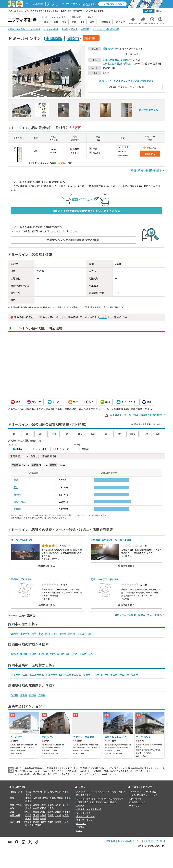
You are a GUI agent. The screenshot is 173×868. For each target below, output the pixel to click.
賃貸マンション (89, 792)
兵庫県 (36, 812)
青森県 (36, 792)
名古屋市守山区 (19, 675)
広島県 (28, 815)
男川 (16, 487)
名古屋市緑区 (37, 675)
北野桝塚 (25, 634)
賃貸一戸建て (118, 792)
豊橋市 (86, 675)
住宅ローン (81, 823)
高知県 (43, 818)
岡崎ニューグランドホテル (105, 579)
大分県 (58, 822)
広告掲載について (137, 802)
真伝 (68, 654)
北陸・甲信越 (16, 805)
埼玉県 (45, 798)
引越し (79, 830)
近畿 (12, 812)
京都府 (43, 812)
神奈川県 (37, 798)
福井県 (66, 805)
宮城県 (51, 792)
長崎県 (43, 822)
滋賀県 (51, 812)
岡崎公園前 (19, 502)
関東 (12, 798)
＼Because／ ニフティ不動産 (143, 792)
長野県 (43, 805)
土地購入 (80, 806)
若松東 (24, 654)
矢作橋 (17, 509)
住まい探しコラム (84, 820)
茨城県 (60, 798)
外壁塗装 (80, 827)
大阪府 (28, 812)
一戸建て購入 (82, 802)
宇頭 (41, 634)
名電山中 (82, 634)
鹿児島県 (29, 825)
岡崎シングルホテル (22, 579)
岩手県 (43, 792)
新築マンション (99, 799)
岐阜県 (24, 695)
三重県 (42, 695)
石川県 (58, 805)
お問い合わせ (135, 799)
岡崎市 (73, 38)
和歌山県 (67, 812)
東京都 (28, 798)
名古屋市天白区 (73, 675)
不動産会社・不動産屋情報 (89, 809)
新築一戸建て (96, 802)
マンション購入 (83, 799)
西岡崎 (15, 634)
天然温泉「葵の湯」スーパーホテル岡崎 (111, 540)
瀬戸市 (105, 675)
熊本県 (51, 822)
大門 (54, 634)
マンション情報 (83, 813)
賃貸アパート (104, 792)
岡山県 (36, 815)
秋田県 (58, 792)
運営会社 (110, 841)
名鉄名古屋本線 (111, 60)
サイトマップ (135, 806)
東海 (12, 808)
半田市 (114, 675)
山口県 (58, 815)
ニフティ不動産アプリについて (143, 795)
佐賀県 (36, 822)
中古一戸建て (110, 802)
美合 (16, 480)
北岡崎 (71, 634)
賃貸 (78, 792)
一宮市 (96, 675)
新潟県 (28, 805)
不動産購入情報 (83, 795)
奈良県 (58, 812)
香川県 (28, 818)
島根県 (51, 815)
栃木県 (68, 798)
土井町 (83, 654)
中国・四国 (15, 815)
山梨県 (36, 805)
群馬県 (28, 801)
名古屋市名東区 (54, 675)
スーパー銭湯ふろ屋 (22, 540)
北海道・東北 (16, 792)
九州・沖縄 (15, 822)
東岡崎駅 (54, 38)
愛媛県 (36, 818)
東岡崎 (17, 495)
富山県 (51, 805)
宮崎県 (66, 822)
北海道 (28, 792)
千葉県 (53, 798)
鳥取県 (43, 815)
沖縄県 (38, 825)
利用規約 (148, 841)
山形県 (66, 792)
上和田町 (43, 654)
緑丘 (91, 654)
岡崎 (34, 634)
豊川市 (134, 675)
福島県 (28, 795)
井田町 (60, 654)
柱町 (75, 654)
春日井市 (124, 675)
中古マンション (115, 799)
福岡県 (28, 822)
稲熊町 (15, 654)
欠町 (52, 654)
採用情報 (160, 841)
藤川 (91, 634)
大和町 (33, 654)
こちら (103, 317)
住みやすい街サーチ (85, 816)
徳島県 (66, 815)
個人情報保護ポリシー (129, 841)
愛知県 (106, 48)
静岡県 (33, 695)
